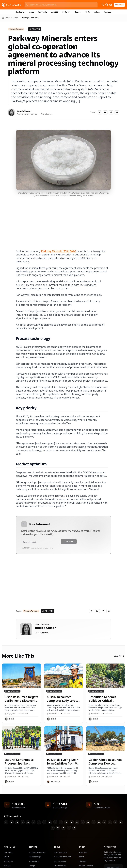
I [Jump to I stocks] (55, 822)
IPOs (88, 12)
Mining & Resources (16, 29)
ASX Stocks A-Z (13, 816)
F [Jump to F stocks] (39, 822)
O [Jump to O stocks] (88, 822)
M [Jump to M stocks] (77, 822)
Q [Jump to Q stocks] (99, 822)
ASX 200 (55, 12)
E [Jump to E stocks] (33, 822)
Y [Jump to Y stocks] (69, 828)
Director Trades (60, 866)
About (81, 857)
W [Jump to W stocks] (58, 828)
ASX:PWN (35, 29)
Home (6, 18)
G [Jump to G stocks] (44, 822)
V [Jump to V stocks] (53, 828)
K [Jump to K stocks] (66, 822)
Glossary (82, 861)
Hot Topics (20, 12)
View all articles (43, 633)
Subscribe (119, 5)
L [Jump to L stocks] (72, 822)
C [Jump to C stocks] (23, 822)
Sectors (67, 12)
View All (119, 656)
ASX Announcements (62, 857)
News (16, 18)
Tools (78, 12)
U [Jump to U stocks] (121, 822)
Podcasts (108, 12)
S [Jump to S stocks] (110, 822)
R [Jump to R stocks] (104, 822)
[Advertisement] (63, 220)
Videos (97, 12)
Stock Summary (60, 852)
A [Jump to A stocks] (12, 822)
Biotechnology (35, 857)
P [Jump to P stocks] (94, 822)
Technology (34, 861)
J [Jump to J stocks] (61, 822)
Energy (32, 866)
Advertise (83, 852)
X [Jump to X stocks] (63, 828)
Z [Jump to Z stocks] (74, 828)
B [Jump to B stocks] (17, 822)
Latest (31, 12)
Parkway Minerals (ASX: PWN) (59, 251)
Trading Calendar (86, 866)
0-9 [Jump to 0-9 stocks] (6, 822)
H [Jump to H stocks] (50, 822)
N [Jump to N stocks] (83, 822)
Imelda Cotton (24, 111)
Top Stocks (43, 12)
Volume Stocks (60, 861)
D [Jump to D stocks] (28, 822)
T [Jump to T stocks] (115, 822)
